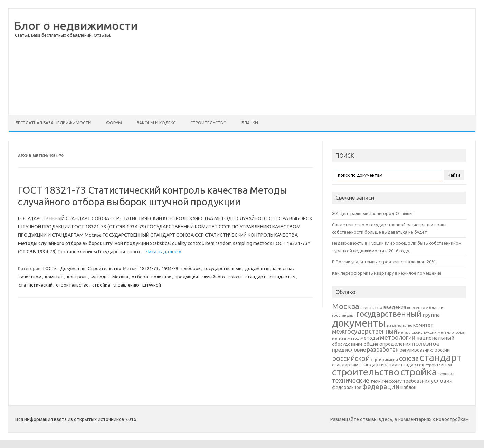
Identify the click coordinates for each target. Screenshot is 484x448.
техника (446, 374)
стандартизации (378, 365)
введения (395, 307)
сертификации (384, 360)
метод (353, 338)
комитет (54, 277)
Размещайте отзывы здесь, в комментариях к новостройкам (400, 419)
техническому (386, 381)
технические (351, 380)
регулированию (417, 350)
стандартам (283, 277)
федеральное (347, 387)
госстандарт (344, 315)
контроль (77, 277)
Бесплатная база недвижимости (53, 123)
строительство (72, 285)
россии (442, 350)
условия (442, 381)
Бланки (250, 123)
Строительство (208, 123)
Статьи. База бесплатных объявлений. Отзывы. (63, 35)
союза (235, 277)
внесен (414, 308)
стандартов (411, 365)
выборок (191, 268)
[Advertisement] (307, 62)
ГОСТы (50, 268)
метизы (339, 338)
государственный (223, 268)
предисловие (349, 349)
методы (100, 277)
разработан (383, 349)
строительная (439, 365)
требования (416, 381)
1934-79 (170, 268)
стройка (101, 285)
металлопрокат (452, 332)
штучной (152, 285)
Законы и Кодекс (156, 123)
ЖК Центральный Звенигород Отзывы (372, 213)
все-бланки (432, 307)
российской (351, 358)
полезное (161, 277)
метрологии (398, 337)
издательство (400, 325)
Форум (114, 123)
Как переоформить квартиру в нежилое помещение (387, 273)
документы (257, 268)
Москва (120, 277)
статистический (36, 285)
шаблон (408, 387)
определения (395, 344)
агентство (371, 307)
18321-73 (149, 268)
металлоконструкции (417, 332)
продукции (186, 277)
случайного (213, 277)
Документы (73, 268)
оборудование (347, 344)
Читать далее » (163, 252)
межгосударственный (364, 331)
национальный (435, 338)
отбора (140, 277)
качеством (30, 277)
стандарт (256, 277)
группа (431, 315)
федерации (381, 386)
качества (283, 268)
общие (371, 344)
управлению (126, 285)
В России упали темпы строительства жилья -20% (384, 262)
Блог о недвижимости (76, 25)
